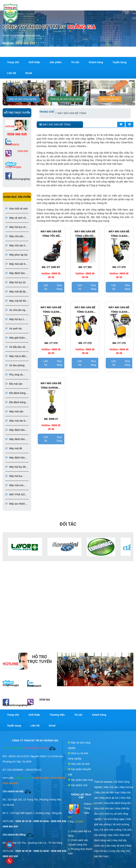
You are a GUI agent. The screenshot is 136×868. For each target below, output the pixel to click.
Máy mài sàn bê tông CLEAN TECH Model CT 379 (51, 310)
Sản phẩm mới (78, 785)
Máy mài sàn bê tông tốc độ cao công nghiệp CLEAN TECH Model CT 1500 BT (51, 234)
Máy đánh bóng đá (16, 458)
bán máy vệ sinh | (117, 846)
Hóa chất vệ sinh (110, 99)
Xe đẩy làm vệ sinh (15, 347)
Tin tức (75, 62)
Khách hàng (96, 62)
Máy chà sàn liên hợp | (108, 792)
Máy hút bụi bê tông (15, 467)
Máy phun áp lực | (110, 798)
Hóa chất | (114, 835)
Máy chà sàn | (112, 787)
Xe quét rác (14, 328)
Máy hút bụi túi (15, 282)
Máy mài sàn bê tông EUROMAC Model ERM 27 (51, 386)
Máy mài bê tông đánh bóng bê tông (16, 301)
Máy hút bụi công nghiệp (17, 227)
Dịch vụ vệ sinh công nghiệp (66, 99)
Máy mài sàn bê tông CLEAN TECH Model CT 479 (119, 234)
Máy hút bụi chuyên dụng (14, 476)
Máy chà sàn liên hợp (17, 246)
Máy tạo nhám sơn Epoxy (15, 504)
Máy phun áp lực (16, 255)
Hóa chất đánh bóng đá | (118, 803)
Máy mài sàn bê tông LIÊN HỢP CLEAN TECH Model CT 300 (85, 234)
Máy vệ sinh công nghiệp (23, 99)
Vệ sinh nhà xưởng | (112, 830)
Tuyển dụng (120, 62)
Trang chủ (13, 62)
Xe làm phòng (15, 365)
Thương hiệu (57, 715)
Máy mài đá (14, 448)
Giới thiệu (34, 62)
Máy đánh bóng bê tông (16, 273)
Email (29, 73)
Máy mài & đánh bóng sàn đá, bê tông (17, 356)
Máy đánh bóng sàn (16, 430)
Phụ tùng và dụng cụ (14, 375)
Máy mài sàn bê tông (16, 264)
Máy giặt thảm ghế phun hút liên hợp (15, 338)
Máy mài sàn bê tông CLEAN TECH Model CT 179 (119, 310)
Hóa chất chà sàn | (105, 808)
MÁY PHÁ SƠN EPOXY (16, 495)
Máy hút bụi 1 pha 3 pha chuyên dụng (15, 320)
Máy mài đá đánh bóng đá (17, 292)
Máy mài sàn (14, 411)
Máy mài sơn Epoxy (14, 486)
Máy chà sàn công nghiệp (14, 237)
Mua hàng (59, 287)
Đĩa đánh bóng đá (15, 403)
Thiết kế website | (104, 782)
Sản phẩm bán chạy (81, 780)
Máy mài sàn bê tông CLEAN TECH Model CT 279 (85, 310)
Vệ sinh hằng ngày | (115, 819)
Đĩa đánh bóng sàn (15, 393)
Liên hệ (11, 73)
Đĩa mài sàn (14, 384)
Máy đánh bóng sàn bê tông (16, 439)
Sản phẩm (56, 62)
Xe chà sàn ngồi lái (16, 310)
